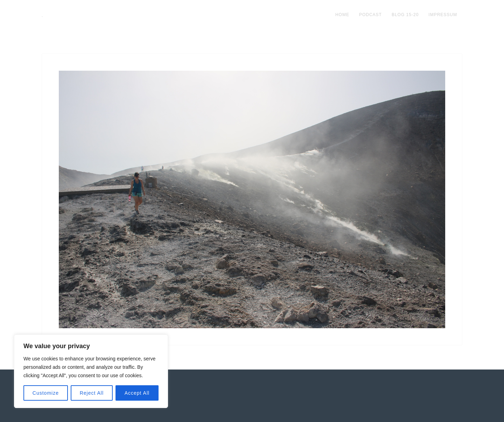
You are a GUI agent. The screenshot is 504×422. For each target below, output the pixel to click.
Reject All (92, 393)
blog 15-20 (405, 15)
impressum (443, 15)
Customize (46, 393)
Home (342, 15)
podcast (370, 15)
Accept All (137, 393)
